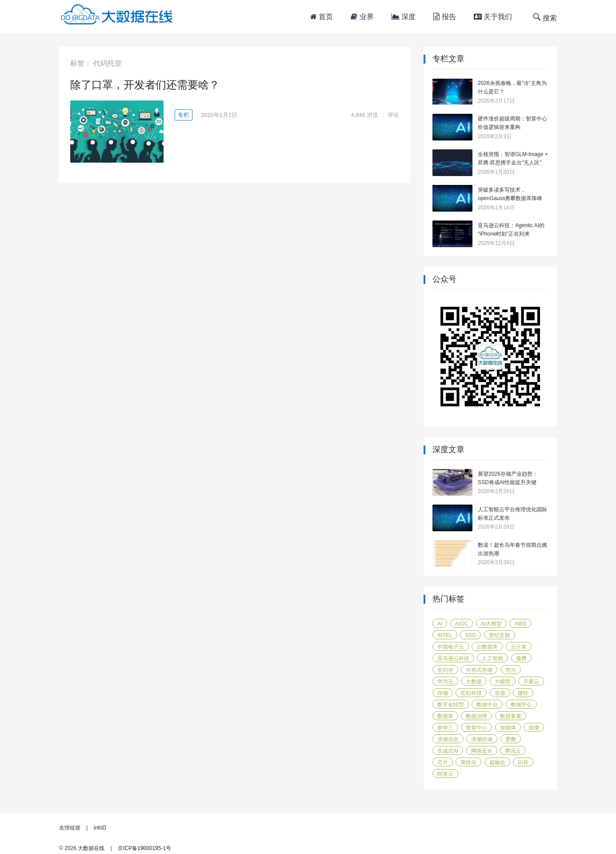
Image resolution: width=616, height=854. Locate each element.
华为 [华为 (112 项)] (511, 670)
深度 (404, 17)
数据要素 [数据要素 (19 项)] (511, 716)
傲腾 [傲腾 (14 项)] (521, 658)
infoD (100, 828)
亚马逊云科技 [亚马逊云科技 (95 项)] (453, 658)
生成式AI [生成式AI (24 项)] (448, 751)
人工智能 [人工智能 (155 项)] (492, 658)
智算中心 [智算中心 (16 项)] (476, 728)
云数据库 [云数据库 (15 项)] (487, 647)
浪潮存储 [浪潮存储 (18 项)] (482, 739)
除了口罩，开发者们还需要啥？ (145, 85)
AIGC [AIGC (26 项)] (462, 624)
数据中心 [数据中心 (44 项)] (521, 705)
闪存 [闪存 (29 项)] (523, 762)
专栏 (184, 115)
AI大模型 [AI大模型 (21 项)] (491, 624)
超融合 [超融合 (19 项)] (497, 762)
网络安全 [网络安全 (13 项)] (482, 751)
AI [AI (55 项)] (440, 624)
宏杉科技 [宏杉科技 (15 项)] (471, 693)
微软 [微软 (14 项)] (523, 693)
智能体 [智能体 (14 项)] (508, 728)
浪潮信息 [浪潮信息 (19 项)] (448, 739)
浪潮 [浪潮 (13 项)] (534, 728)
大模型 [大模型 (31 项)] (503, 682)
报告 (444, 17)
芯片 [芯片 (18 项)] (443, 762)
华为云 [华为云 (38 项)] (445, 682)
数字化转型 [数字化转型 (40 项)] (451, 705)
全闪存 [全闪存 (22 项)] (445, 670)
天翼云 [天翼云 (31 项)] (531, 682)
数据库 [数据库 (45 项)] (445, 716)
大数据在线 (91, 848)
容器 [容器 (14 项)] (500, 693)
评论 (393, 115)
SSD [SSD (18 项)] (470, 635)
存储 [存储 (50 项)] (443, 693)
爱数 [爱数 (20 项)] (511, 739)
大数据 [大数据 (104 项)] (474, 682)
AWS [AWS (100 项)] (520, 624)
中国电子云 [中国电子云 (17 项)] (451, 647)
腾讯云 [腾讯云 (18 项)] (513, 751)
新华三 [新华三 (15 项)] (445, 728)
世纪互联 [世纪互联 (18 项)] (500, 635)
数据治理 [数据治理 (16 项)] (476, 716)
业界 (362, 17)
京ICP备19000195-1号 (144, 848)
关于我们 (493, 17)
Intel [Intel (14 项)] (445, 635)
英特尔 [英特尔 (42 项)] (468, 762)
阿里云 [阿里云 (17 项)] (445, 774)
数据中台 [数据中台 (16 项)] (487, 705)
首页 (322, 17)
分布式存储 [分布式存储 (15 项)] (479, 670)
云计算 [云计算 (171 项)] (519, 647)
